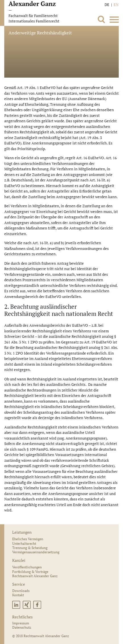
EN (116, 5)
